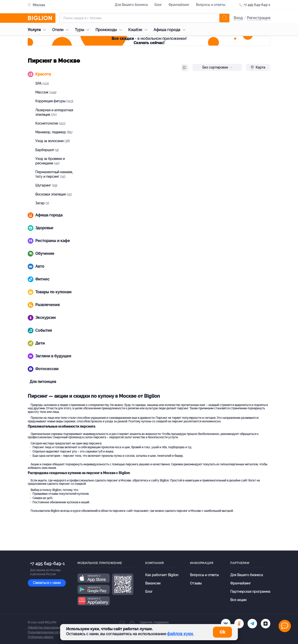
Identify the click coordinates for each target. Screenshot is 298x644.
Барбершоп (47, 150)
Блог (158, 5)
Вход (238, 18)
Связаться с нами (47, 583)
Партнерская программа (250, 592)
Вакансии (153, 583)
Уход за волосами (53, 141)
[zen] (266, 624)
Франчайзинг (179, 5)
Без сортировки (217, 67)
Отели (62, 30)
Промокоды (110, 30)
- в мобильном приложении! (149, 41)
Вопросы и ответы (211, 5)
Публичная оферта (41, 637)
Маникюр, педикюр (54, 132)
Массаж (46, 92)
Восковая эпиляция (54, 194)
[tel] (252, 624)
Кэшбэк (139, 30)
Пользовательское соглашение (49, 632)
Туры (83, 30)
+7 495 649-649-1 (257, 5)
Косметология (50, 123)
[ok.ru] (239, 624)
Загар (42, 203)
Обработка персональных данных (51, 628)
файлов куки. (180, 634)
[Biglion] (42, 18)
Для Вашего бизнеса (131, 5)
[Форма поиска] (145, 18)
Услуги (38, 30)
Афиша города (171, 30)
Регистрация (259, 18)
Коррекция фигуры (54, 101)
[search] (224, 18)
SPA (42, 84)
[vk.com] (226, 624)
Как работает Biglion (162, 575)
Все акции (238, 600)
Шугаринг (46, 185)
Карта (258, 67)
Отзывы (196, 583)
